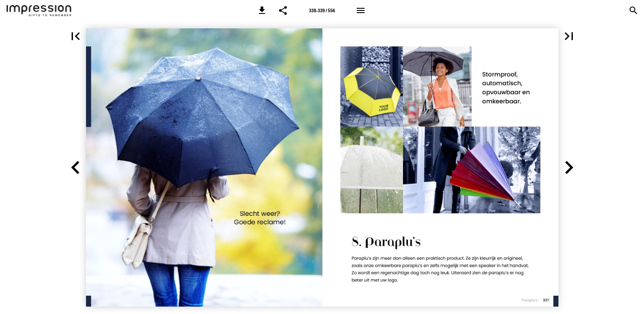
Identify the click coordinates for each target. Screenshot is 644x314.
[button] (262, 10)
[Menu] (361, 10)
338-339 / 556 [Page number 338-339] (322, 11)
